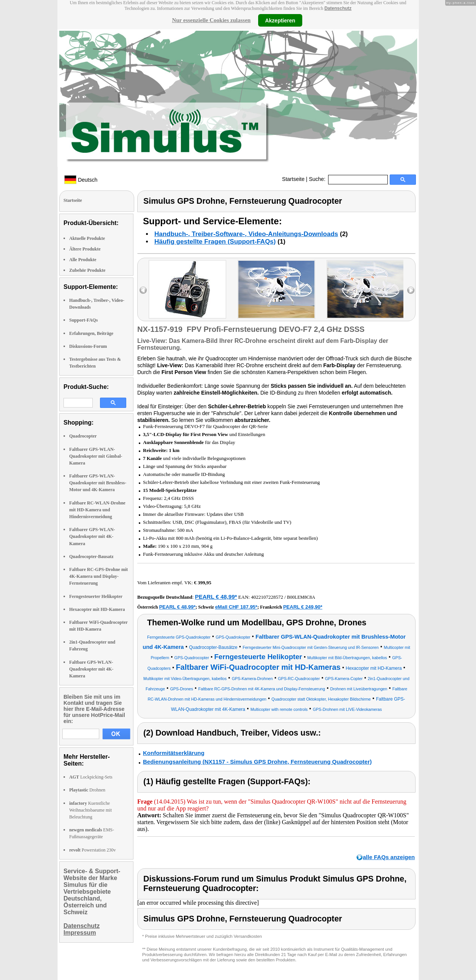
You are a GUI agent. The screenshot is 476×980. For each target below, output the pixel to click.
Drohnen (87, 790)
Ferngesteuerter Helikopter (96, 596)
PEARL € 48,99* (216, 597)
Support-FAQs (83, 320)
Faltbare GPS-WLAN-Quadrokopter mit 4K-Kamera (91, 669)
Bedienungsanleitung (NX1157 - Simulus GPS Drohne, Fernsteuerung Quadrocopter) (257, 762)
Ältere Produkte (85, 249)
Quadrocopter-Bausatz (91, 557)
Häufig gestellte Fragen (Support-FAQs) (215, 242)
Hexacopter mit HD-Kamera (97, 609)
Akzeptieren (280, 20)
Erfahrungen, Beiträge (91, 333)
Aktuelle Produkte (87, 238)
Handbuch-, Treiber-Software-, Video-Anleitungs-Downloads (246, 234)
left (143, 290)
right (411, 290)
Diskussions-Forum (88, 346)
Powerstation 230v (92, 850)
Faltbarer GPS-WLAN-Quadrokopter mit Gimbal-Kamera (96, 456)
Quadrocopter (83, 436)
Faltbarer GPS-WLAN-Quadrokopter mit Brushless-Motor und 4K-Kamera (98, 483)
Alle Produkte (83, 260)
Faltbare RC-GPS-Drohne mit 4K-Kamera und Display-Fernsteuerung (98, 576)
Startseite (293, 179)
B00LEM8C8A (301, 597)
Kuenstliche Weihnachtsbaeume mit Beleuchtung (90, 810)
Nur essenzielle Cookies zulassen (211, 20)
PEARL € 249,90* (303, 607)
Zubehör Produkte (87, 270)
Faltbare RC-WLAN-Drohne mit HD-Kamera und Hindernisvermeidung (97, 510)
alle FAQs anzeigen (389, 857)
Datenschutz (338, 8)
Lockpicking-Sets (91, 777)
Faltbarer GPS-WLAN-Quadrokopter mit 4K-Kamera (92, 536)
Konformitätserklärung (174, 753)
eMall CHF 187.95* (236, 607)
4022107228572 (267, 597)
